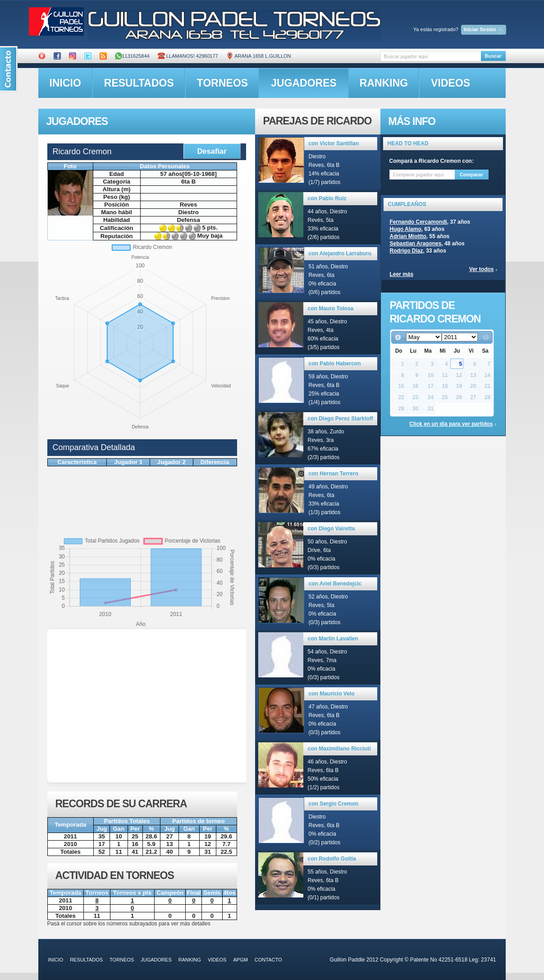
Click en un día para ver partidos (451, 424)
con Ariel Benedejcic (335, 584)
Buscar (493, 56)
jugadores (304, 83)
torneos (222, 83)
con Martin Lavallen (333, 639)
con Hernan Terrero (334, 474)
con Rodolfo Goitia (332, 859)
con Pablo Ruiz (327, 198)
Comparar (471, 175)
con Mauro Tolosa (331, 308)
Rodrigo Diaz (407, 251)
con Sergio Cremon (334, 804)
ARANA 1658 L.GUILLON (259, 56)
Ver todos (482, 269)
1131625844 (132, 56)
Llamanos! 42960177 (188, 56)
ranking (384, 83)
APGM (240, 960)
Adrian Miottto (408, 236)
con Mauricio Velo (332, 694)
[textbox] (431, 56)
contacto (268, 960)
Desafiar (212, 151)
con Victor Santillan (334, 143)
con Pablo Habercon (335, 363)
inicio (65, 83)
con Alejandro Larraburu (340, 253)
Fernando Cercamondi (418, 222)
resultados (139, 83)
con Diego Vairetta (331, 529)
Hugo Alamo (406, 229)
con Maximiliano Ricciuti (339, 749)
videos (450, 83)
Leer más (402, 274)
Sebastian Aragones (416, 244)
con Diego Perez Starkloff (341, 419)
